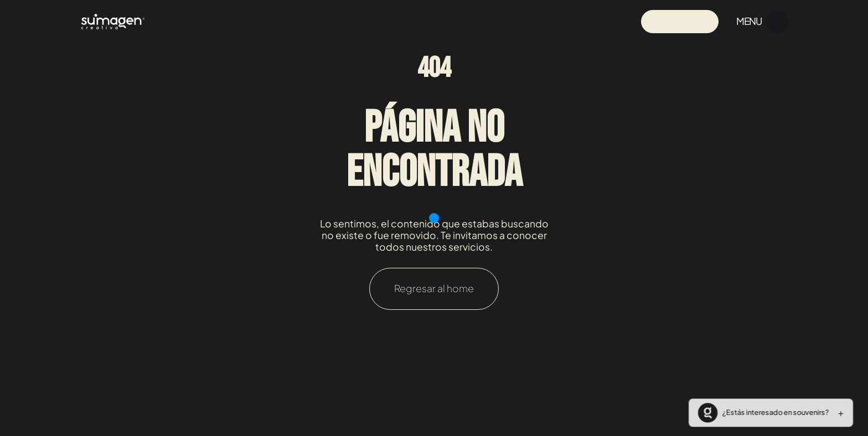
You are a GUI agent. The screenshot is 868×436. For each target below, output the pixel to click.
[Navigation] (113, 22)
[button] (768, 413)
